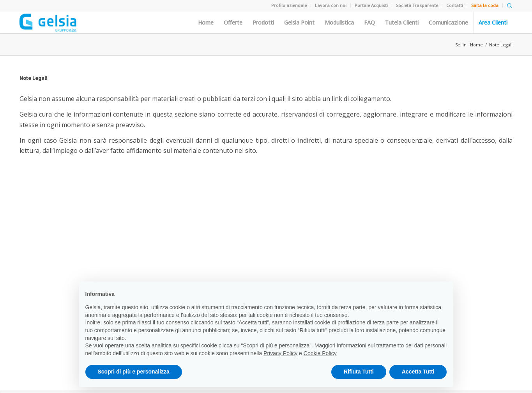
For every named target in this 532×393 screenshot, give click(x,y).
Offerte (233, 23)
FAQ (369, 23)
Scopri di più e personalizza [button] (134, 372)
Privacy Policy (280, 353)
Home (206, 23)
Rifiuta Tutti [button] (359, 372)
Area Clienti (493, 23)
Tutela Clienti (402, 23)
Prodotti (263, 23)
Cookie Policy (320, 353)
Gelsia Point (299, 23)
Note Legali (501, 45)
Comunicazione (448, 23)
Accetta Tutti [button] (418, 372)
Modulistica (339, 23)
